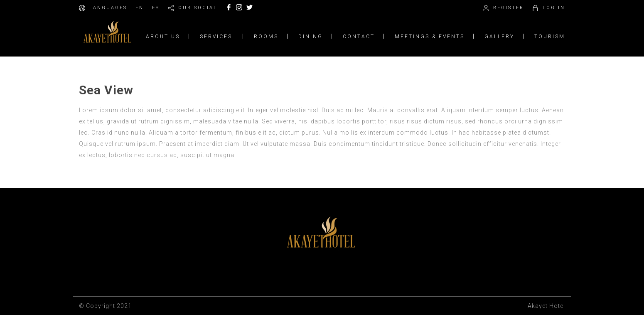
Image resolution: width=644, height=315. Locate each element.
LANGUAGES (108, 8)
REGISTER (509, 8)
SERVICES (216, 37)
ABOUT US (163, 37)
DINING (311, 37)
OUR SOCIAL (198, 8)
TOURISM (550, 37)
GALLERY (499, 37)
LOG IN (554, 8)
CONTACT (359, 37)
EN (140, 8)
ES (156, 8)
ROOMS (266, 37)
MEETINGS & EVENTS (430, 37)
